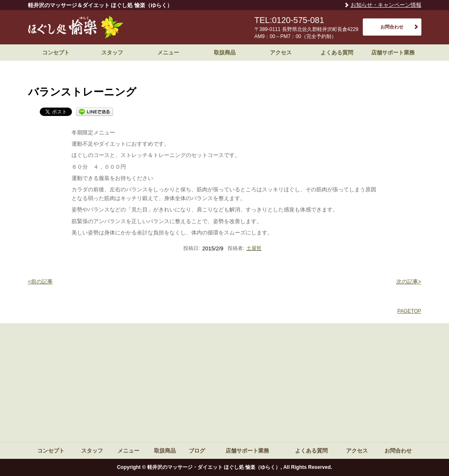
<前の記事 (41, 282)
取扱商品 (225, 53)
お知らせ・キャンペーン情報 (386, 5)
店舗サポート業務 (393, 53)
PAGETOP (409, 311)
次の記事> (409, 282)
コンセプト (56, 53)
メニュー (168, 53)
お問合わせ (392, 27)
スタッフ (112, 53)
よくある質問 (337, 53)
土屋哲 (254, 248)
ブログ (197, 451)
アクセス (281, 53)
